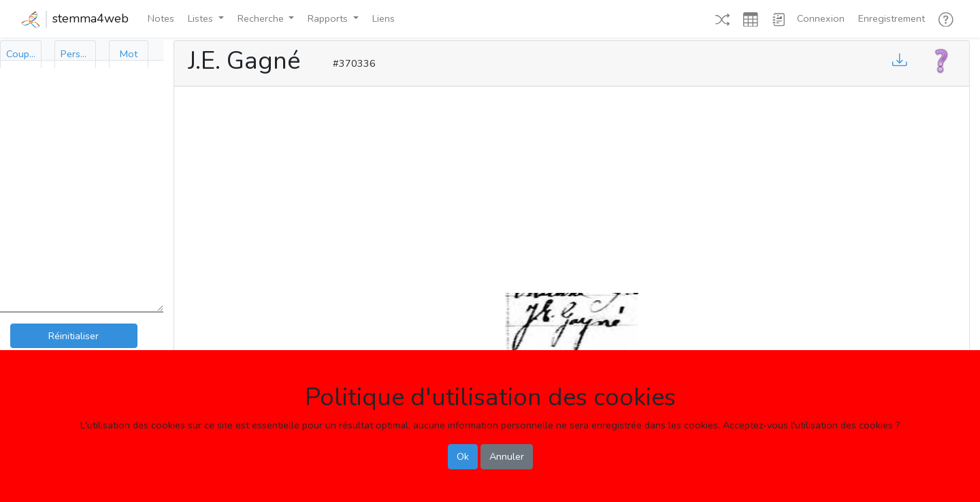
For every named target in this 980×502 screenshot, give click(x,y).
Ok (463, 456)
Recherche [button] (262, 18)
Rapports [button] (329, 18)
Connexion (821, 18)
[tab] (21, 54)
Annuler (507, 456)
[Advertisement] (572, 187)
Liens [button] (383, 18)
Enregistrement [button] (892, 18)
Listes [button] (202, 18)
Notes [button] (161, 18)
